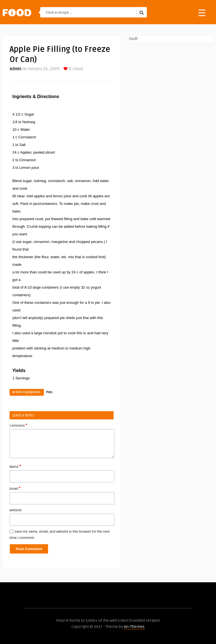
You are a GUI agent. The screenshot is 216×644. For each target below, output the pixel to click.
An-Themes (134, 627)
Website (16, 510)
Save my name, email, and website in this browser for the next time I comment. (60, 535)
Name (15, 466)
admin (15, 69)
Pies (49, 392)
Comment (18, 425)
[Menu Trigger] (202, 13)
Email (15, 488)
